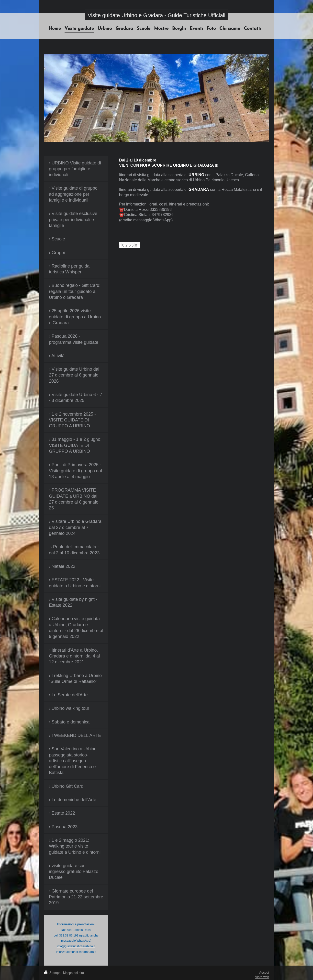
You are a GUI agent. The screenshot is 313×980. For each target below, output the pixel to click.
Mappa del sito (73, 973)
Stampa (53, 973)
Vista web (262, 977)
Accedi (264, 972)
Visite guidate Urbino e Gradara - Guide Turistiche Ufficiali (157, 15)
